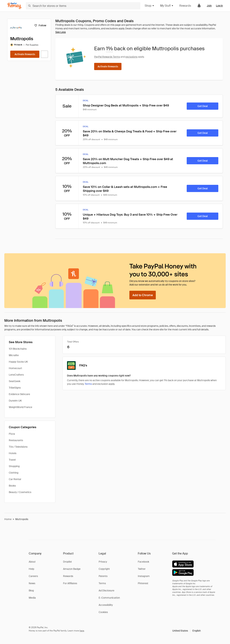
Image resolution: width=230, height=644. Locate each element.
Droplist (67, 562)
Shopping (14, 466)
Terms (102, 583)
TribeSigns (15, 388)
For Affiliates (70, 583)
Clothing (14, 473)
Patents (103, 576)
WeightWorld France (20, 407)
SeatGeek (15, 381)
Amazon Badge (72, 569)
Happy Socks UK (18, 362)
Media (32, 598)
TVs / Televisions (18, 447)
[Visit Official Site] (44, 54)
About (32, 562)
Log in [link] (219, 6)
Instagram (144, 576)
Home (8, 519)
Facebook (143, 562)
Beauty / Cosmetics (20, 492)
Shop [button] (149, 6)
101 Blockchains (18, 349)
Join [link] (209, 6)
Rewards (185, 6)
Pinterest (143, 583)
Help (31, 569)
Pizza (12, 434)
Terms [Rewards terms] (88, 384)
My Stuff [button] (167, 6)
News (32, 583)
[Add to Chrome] (143, 295)
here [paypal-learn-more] (82, 631)
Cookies (103, 612)
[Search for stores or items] (83, 6)
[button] (187, 631)
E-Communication (109, 598)
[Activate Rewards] (25, 54)
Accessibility (106, 605)
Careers (33, 576)
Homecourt (15, 368)
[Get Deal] (203, 106)
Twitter (142, 569)
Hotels (13, 453)
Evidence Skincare (19, 394)
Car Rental (15, 479)
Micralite (14, 355)
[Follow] (40, 25)
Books (12, 486)
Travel (12, 460)
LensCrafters (16, 375)
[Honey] (14, 6)
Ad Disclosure (106, 590)
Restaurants (16, 440)
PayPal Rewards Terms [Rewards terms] (107, 57)
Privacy (103, 562)
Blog (31, 590)
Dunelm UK (15, 401)
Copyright (104, 569)
